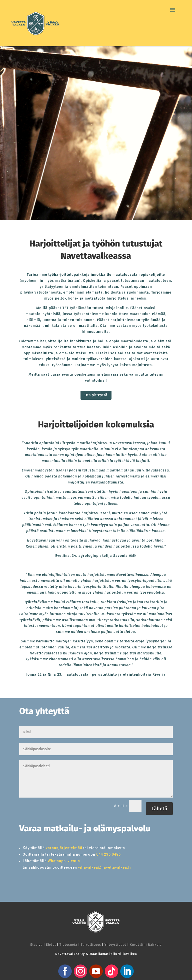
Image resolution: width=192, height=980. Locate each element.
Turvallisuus (91, 945)
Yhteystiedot (115, 945)
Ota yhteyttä (96, 395)
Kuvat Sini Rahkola (146, 945)
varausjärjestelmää (64, 848)
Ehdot (51, 945)
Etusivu (36, 945)
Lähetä (159, 809)
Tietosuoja (68, 945)
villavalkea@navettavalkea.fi (104, 867)
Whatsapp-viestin (64, 861)
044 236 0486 (108, 854)
